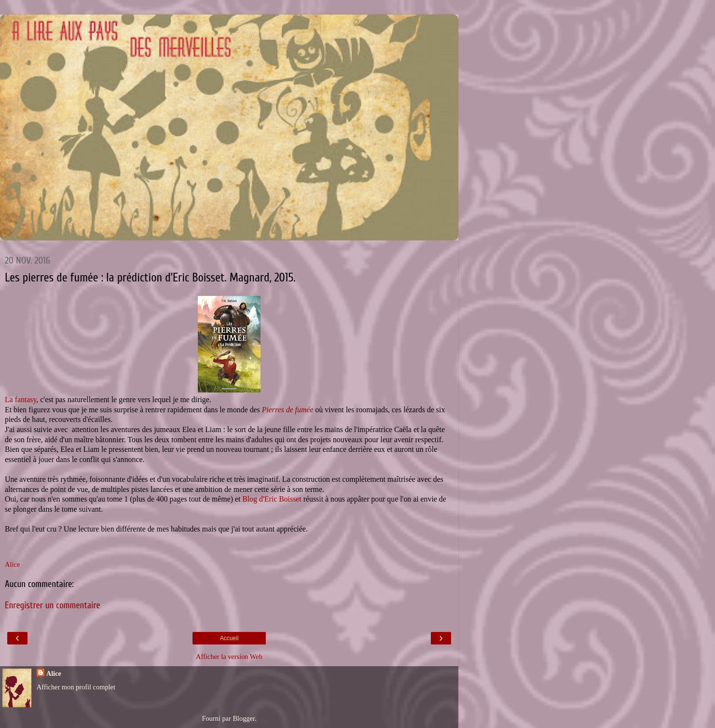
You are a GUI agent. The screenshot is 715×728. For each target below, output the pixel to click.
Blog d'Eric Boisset (272, 499)
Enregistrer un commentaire (53, 605)
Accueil (229, 638)
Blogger (244, 718)
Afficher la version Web (229, 657)
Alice (54, 673)
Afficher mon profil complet (76, 687)
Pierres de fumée (289, 410)
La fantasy (21, 399)
